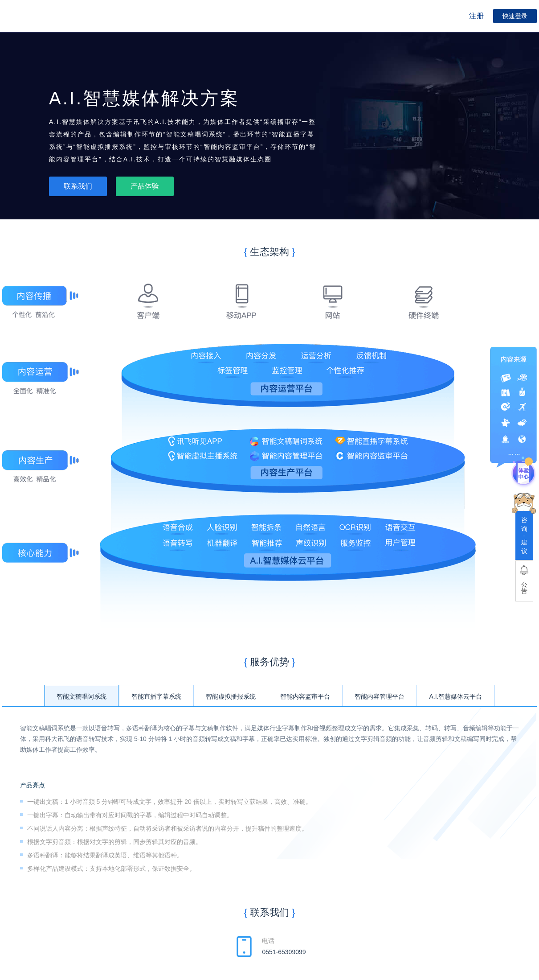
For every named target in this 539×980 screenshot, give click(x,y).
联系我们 (78, 186)
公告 (524, 588)
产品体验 (145, 186)
